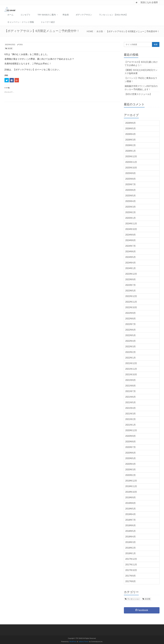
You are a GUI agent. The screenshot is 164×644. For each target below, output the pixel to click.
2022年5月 (131, 335)
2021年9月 (131, 380)
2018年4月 (131, 537)
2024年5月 (131, 257)
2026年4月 (131, 134)
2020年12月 (131, 430)
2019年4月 (131, 514)
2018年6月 (131, 525)
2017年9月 (131, 576)
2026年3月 (131, 140)
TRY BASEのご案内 (47, 15)
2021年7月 (131, 391)
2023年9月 (131, 279)
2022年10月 (131, 307)
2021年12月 (131, 363)
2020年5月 (131, 458)
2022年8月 (131, 319)
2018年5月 (131, 531)
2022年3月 (131, 347)
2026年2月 (131, 145)
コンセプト (25, 15)
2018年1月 (131, 553)
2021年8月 (131, 386)
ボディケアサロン (84, 15)
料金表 (66, 15)
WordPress (73, 642)
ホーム (10, 15)
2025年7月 (131, 184)
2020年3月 (131, 470)
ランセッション (133, 599)
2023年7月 (131, 285)
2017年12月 (131, 559)
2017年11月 (131, 565)
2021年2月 (131, 419)
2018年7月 (131, 520)
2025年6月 (131, 190)
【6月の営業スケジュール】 (138, 94)
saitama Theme (84, 642)
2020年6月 (131, 453)
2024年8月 (131, 240)
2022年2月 (131, 352)
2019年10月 (131, 492)
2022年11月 (131, 302)
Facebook (142, 610)
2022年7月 (131, 324)
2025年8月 (131, 179)
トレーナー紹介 (48, 22)
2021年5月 (131, 402)
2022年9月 (131, 313)
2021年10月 (131, 374)
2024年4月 (131, 263)
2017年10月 (131, 570)
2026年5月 (131, 129)
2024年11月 (131, 224)
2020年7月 (131, 447)
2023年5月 (131, 291)
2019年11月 (131, 486)
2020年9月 (131, 436)
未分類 (100, 31)
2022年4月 (131, 341)
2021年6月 (131, 397)
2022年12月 (131, 296)
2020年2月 (131, 475)
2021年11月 (131, 369)
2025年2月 (131, 212)
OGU (21, 45)
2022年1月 (131, 358)
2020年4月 (131, 464)
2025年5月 (131, 196)
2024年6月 (131, 252)
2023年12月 (131, 274)
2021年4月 (131, 408)
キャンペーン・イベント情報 (21, 22)
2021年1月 (131, 425)
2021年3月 (131, 414)
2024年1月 (131, 268)
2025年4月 (131, 201)
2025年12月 (131, 156)
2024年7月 (131, 246)
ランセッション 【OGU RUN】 (113, 15)
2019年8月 (131, 503)
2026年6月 (131, 123)
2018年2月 (131, 548)
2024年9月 (131, 235)
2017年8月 (131, 581)
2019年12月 (131, 481)
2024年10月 (131, 229)
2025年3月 (131, 207)
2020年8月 (131, 442)
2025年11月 (131, 162)
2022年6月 (131, 330)
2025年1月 (131, 218)
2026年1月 (131, 151)
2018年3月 (131, 542)
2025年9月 (131, 173)
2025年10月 (131, 168)
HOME (90, 31)
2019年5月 (131, 509)
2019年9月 (131, 497)
